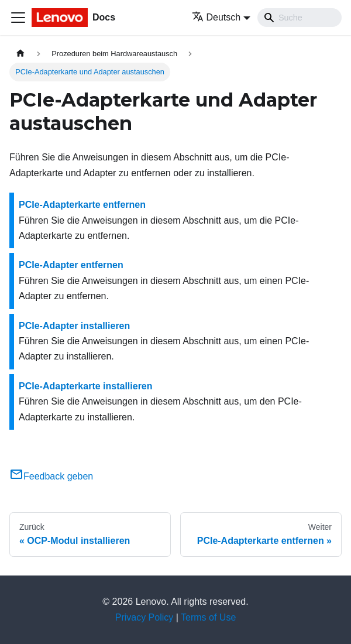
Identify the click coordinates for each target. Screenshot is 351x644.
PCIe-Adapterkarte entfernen (82, 205)
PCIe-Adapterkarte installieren (86, 386)
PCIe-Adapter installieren (74, 326)
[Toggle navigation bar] (18, 18)
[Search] (300, 18)
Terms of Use (208, 617)
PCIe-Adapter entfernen (71, 265)
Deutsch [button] (216, 17)
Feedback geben (51, 476)
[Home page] (20, 54)
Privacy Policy (144, 617)
